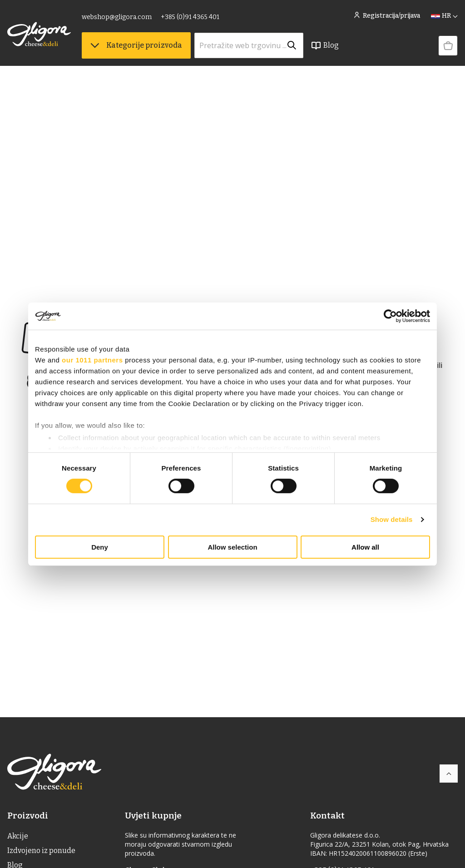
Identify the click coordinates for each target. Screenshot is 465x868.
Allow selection (232, 547)
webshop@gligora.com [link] (117, 17)
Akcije (18, 836)
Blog (325, 46)
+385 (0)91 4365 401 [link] (190, 17)
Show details (392, 519)
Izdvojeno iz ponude (41, 851)
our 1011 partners (92, 360)
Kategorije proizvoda (136, 46)
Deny (100, 547)
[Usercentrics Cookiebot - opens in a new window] (390, 316)
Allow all (365, 547)
